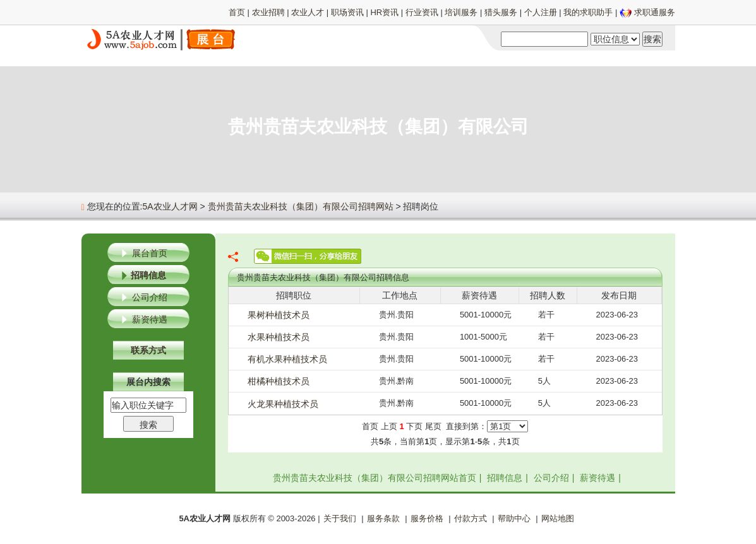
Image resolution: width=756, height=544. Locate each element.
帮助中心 (514, 518)
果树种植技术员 (279, 315)
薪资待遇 (150, 319)
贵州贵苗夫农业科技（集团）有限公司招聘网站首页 (375, 478)
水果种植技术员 (279, 337)
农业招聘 (268, 12)
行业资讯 (422, 12)
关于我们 (340, 518)
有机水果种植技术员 (287, 359)
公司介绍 (150, 297)
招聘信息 (148, 275)
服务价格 (427, 518)
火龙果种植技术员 (283, 404)
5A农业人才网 (170, 206)
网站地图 (558, 518)
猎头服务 (501, 12)
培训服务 (461, 12)
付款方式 (471, 518)
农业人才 (308, 12)
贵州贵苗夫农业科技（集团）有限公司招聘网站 (301, 206)
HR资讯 (384, 12)
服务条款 (383, 518)
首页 (237, 12)
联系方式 (148, 350)
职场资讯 (347, 12)
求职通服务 (655, 12)
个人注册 (541, 12)
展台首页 (150, 253)
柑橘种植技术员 (279, 381)
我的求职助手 (588, 12)
